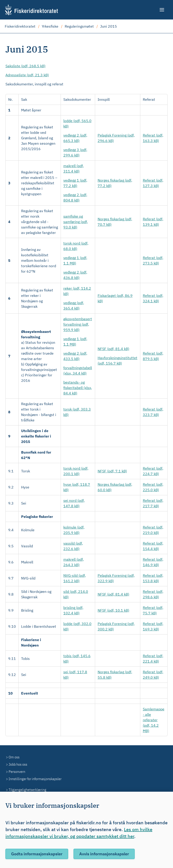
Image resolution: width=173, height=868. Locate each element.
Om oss (14, 757)
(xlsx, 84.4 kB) (78, 388)
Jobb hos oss (18, 764)
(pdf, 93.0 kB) (76, 222)
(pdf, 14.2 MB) (154, 720)
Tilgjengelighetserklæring (27, 790)
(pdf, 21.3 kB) (27, 75)
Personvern (17, 772)
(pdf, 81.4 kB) (113, 349)
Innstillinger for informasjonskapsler (35, 779)
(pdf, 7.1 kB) (112, 471)
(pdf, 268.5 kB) (25, 66)
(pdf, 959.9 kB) (78, 324)
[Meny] (162, 10)
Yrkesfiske (50, 26)
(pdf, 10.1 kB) (113, 610)
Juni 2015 (109, 26)
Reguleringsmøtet (79, 26)
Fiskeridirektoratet (20, 26)
